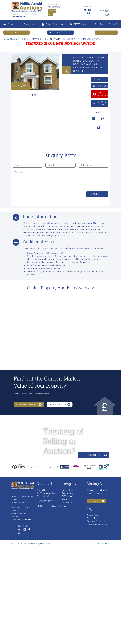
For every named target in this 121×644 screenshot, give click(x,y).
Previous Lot (14, 32)
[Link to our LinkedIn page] (90, 10)
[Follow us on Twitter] (86, 10)
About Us (98, 24)
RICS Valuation (68, 496)
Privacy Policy (93, 518)
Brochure (100, 86)
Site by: (104, 544)
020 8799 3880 (45, 501)
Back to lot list (58, 32)
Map (97, 79)
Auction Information (52, 25)
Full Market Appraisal (29, 405)
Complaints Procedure (97, 524)
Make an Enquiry (99, 103)
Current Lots (27, 25)
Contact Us (113, 24)
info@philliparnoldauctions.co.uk (51, 506)
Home (8, 25)
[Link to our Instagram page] (89, 14)
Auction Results (69, 493)
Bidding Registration (101, 94)
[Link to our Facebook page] (85, 14)
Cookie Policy (93, 515)
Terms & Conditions (96, 521)
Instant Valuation (60, 405)
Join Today (97, 501)
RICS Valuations (78, 25)
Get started (95, 455)
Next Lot (109, 32)
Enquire (95, 194)
